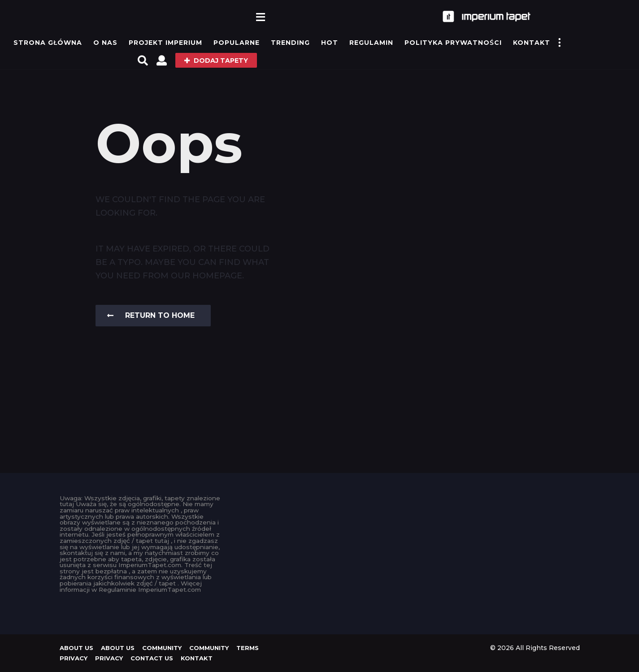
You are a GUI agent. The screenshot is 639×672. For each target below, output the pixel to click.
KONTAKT (532, 43)
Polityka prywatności (453, 43)
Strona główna (48, 43)
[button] (260, 17)
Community (162, 648)
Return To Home (151, 315)
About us (76, 648)
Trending (290, 43)
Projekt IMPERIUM (165, 43)
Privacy (74, 658)
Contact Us (152, 658)
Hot (330, 43)
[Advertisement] (319, 558)
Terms (248, 648)
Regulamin (371, 43)
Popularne (237, 43)
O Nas (105, 43)
